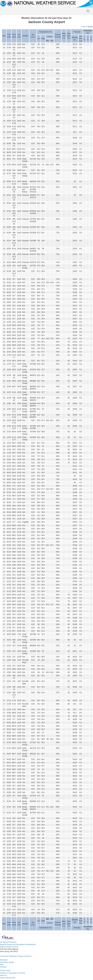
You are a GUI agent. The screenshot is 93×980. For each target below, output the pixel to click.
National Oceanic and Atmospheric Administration (18, 944)
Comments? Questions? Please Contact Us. (16, 956)
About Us (3, 975)
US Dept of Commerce (8, 942)
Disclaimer (4, 960)
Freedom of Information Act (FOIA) (13, 973)
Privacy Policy (5, 971)
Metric (90, 27)
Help (2, 965)
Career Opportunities (8, 978)
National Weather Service (9, 947)
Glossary (3, 967)
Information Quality (7, 962)
